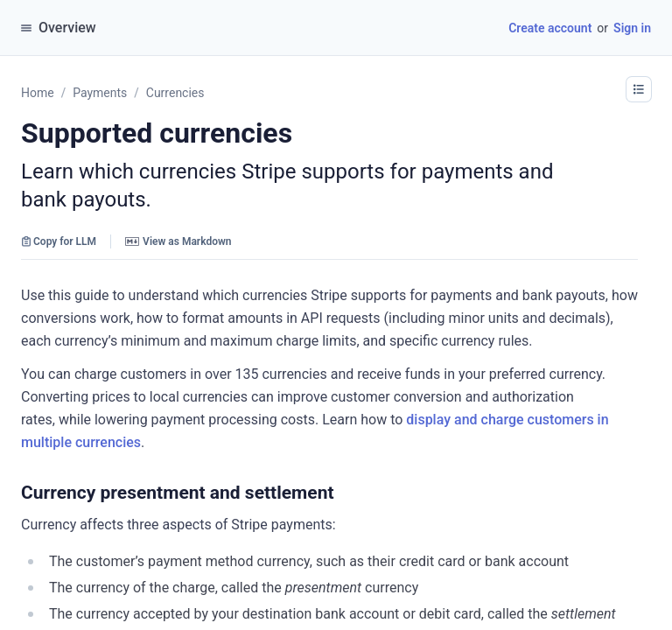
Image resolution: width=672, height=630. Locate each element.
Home (38, 93)
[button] (343, 493)
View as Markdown (178, 241)
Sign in (632, 28)
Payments (100, 93)
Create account (550, 28)
